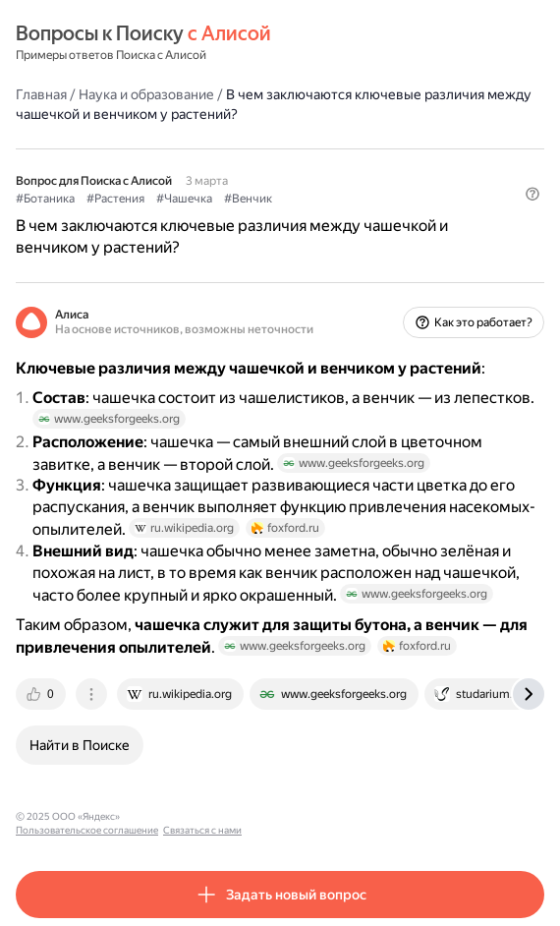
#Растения (115, 199)
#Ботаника (45, 199)
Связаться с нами (315, 816)
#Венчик (248, 199)
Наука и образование (146, 94)
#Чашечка (184, 199)
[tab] (42, 694)
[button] (532, 194)
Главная (41, 94)
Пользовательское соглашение (200, 816)
